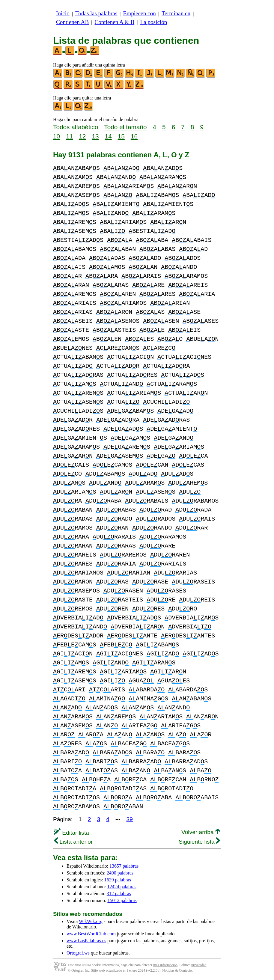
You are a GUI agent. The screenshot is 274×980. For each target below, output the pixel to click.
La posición (153, 22)
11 (69, 136)
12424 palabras (122, 887)
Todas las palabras (96, 13)
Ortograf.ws (78, 953)
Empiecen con (140, 13)
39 (130, 819)
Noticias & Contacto (177, 970)
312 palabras (119, 894)
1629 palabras (118, 880)
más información (165, 965)
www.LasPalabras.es (86, 941)
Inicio (63, 13)
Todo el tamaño (125, 127)
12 (82, 136)
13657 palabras (124, 866)
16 (134, 136)
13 (95, 136)
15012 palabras (122, 900)
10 (57, 136)
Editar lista (71, 833)
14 (108, 136)
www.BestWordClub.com (91, 934)
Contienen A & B (114, 22)
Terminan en (176, 13)
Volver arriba (201, 832)
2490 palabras (120, 873)
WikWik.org (91, 921)
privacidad (199, 965)
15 (121, 136)
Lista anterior (73, 842)
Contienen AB (72, 22)
